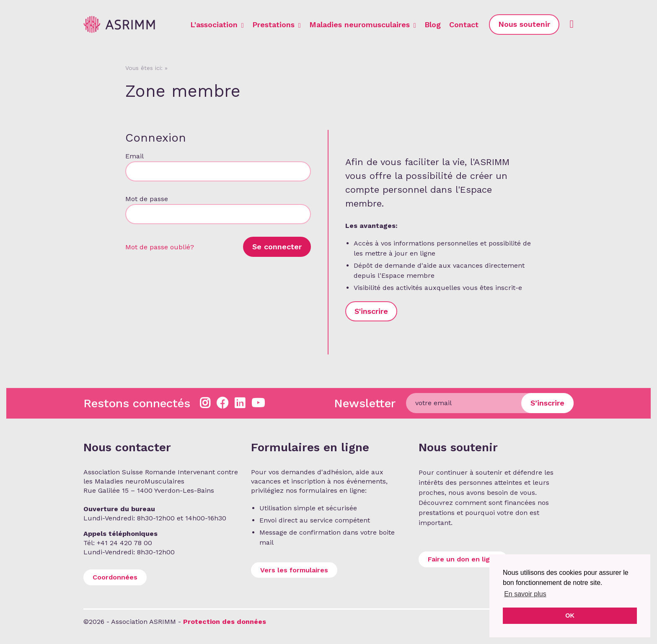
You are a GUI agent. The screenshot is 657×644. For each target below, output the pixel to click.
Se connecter (277, 247)
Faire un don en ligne (463, 559)
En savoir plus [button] (525, 594)
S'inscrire (371, 311)
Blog (433, 25)
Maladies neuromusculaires (363, 25)
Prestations (277, 25)
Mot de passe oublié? (160, 247)
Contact (464, 25)
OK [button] (570, 616)
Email (134, 156)
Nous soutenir (524, 24)
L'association (217, 25)
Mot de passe (147, 199)
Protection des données (225, 622)
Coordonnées (115, 577)
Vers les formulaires (294, 570)
